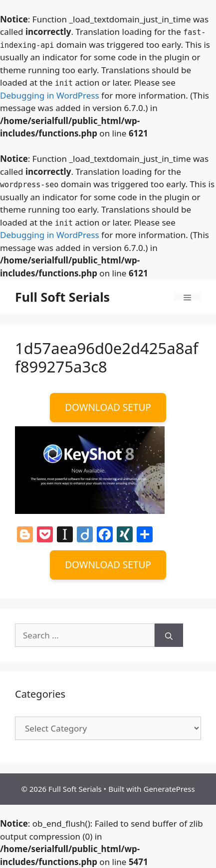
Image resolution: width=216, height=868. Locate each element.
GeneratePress (169, 789)
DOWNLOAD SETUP (108, 407)
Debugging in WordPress (50, 95)
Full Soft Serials (62, 297)
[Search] (169, 635)
